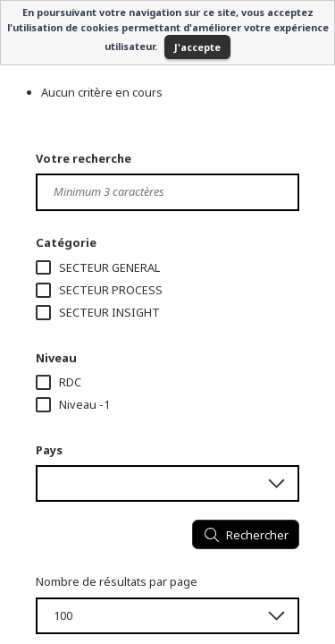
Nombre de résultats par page (117, 581)
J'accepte (197, 47)
